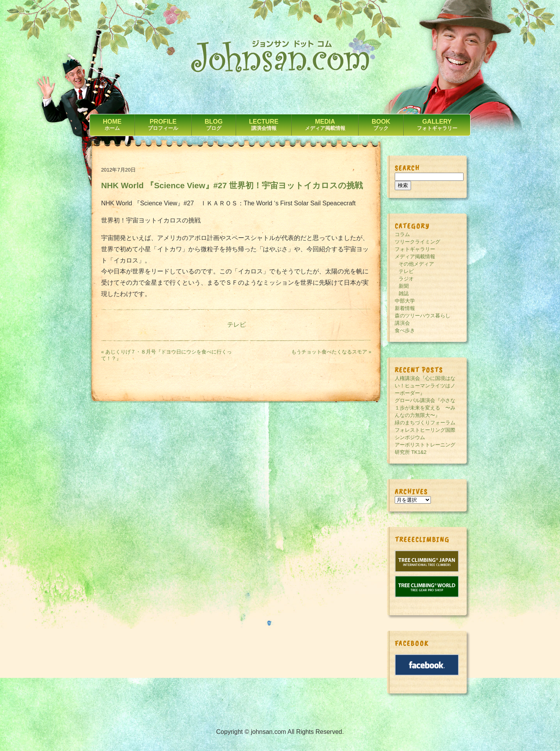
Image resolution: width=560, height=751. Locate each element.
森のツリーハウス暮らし (423, 316)
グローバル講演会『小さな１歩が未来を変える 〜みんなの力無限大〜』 (425, 408)
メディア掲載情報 (415, 256)
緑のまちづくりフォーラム (425, 423)
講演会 (402, 323)
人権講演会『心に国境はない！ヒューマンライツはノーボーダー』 (425, 386)
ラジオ (406, 279)
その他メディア (416, 264)
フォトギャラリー (415, 249)
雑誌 (404, 293)
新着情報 (405, 308)
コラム (402, 234)
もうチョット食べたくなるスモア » (331, 352)
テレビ (236, 325)
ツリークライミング (417, 242)
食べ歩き (405, 330)
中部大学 (405, 301)
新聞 (404, 286)
